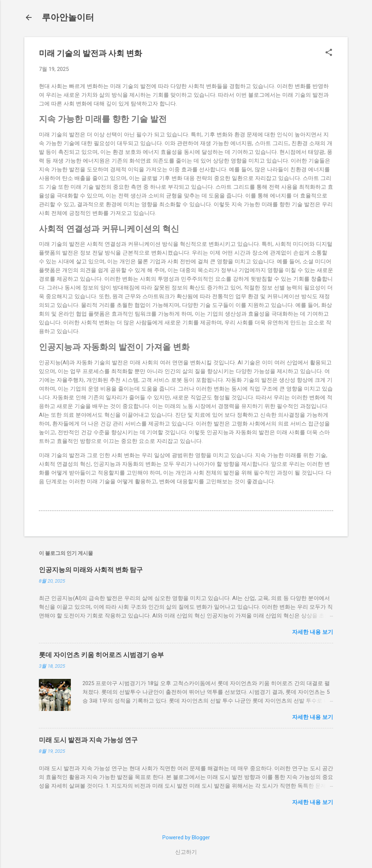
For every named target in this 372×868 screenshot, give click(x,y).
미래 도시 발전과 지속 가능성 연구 (88, 740)
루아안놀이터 (68, 17)
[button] (329, 53)
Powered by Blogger (186, 837)
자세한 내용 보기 (313, 632)
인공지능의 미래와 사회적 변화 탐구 (91, 570)
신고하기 (186, 852)
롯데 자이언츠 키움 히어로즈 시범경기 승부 (101, 655)
